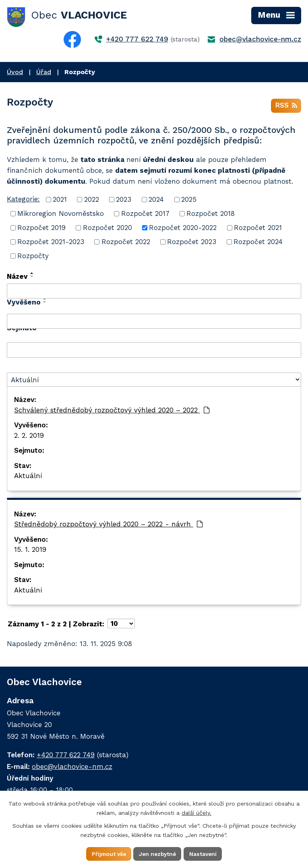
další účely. (196, 812)
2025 (189, 200)
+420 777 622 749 (137, 39)
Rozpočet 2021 (258, 228)
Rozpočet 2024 (258, 242)
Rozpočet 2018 (211, 214)
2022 (92, 200)
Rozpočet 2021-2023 (51, 242)
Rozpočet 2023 (192, 242)
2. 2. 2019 (29, 436)
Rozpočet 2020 (107, 228)
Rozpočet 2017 (145, 214)
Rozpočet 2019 (41, 228)
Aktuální (28, 477)
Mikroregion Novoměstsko (61, 214)
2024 (156, 200)
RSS (286, 106)
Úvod (15, 72)
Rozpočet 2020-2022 (183, 228)
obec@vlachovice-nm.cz (260, 39)
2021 (60, 200)
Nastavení (205, 853)
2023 (124, 200)
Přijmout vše (107, 853)
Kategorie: (23, 200)
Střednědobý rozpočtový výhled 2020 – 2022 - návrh (109, 525)
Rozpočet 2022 (126, 242)
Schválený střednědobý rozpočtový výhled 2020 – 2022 (112, 411)
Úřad (44, 72)
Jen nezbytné (158, 853)
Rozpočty (33, 257)
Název (17, 277)
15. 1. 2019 (30, 551)
